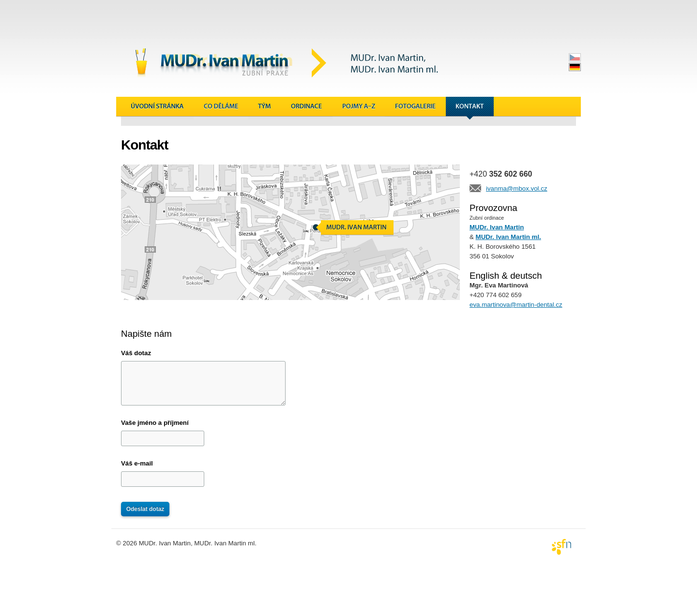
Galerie (415, 108)
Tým (265, 108)
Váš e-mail (137, 463)
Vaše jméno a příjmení (155, 423)
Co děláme (221, 108)
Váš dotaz (136, 353)
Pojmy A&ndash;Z (359, 108)
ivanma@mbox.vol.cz (517, 188)
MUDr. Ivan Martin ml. (508, 237)
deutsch (575, 67)
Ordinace (307, 108)
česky (575, 57)
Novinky (518, 108)
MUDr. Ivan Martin (497, 227)
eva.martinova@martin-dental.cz (516, 305)
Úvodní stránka (157, 108)
